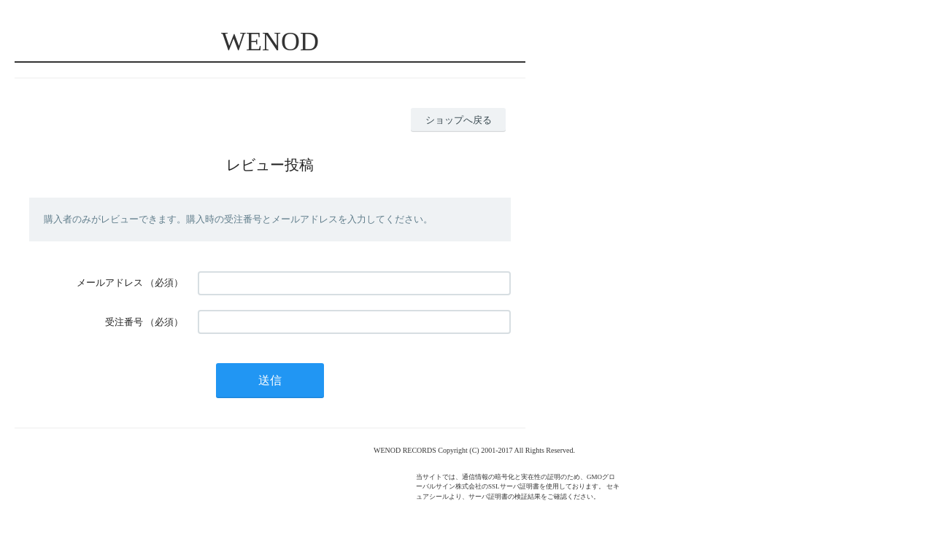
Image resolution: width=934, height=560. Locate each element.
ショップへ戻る (459, 120)
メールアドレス (110, 283)
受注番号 (124, 322)
